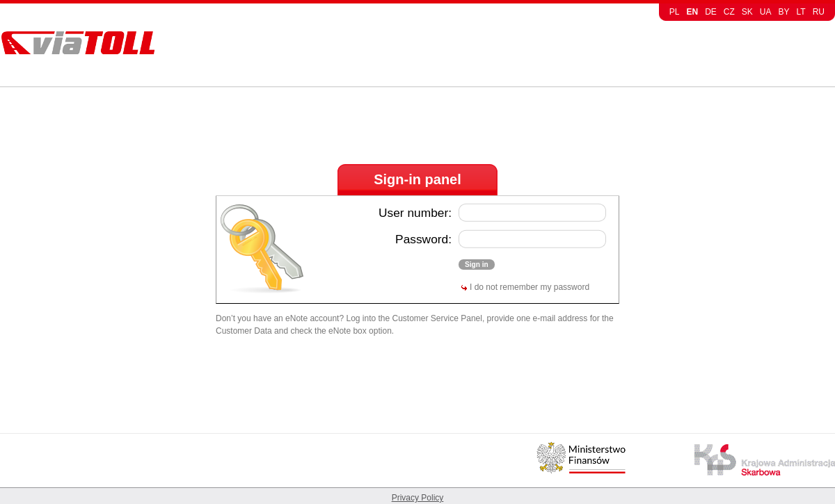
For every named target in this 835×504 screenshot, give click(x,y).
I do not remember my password (530, 287)
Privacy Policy (418, 498)
